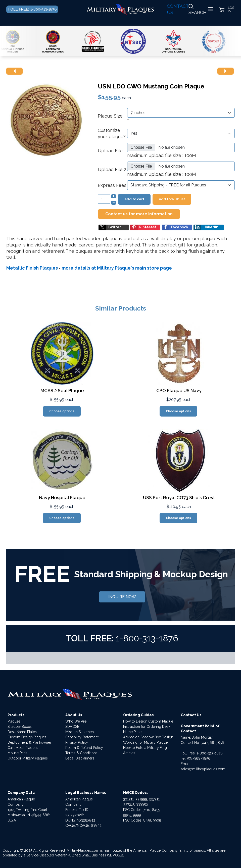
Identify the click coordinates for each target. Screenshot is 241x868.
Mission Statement (80, 732)
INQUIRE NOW (122, 597)
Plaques (14, 721)
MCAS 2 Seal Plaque (62, 391)
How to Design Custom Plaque (148, 721)
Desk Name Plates (22, 732)
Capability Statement (82, 737)
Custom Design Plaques (27, 737)
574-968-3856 (212, 743)
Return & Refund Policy (84, 748)
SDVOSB (72, 727)
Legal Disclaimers (80, 758)
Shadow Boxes (20, 727)
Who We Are (76, 721)
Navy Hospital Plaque (62, 498)
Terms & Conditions (81, 753)
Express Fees (112, 185)
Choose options (62, 411)
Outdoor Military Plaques (28, 758)
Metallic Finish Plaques (32, 268)
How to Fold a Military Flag (145, 748)
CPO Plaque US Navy (179, 391)
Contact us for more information (139, 214)
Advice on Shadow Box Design (148, 737)
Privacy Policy (77, 742)
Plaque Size (110, 116)
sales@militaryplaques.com (203, 769)
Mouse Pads (17, 753)
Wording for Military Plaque (145, 742)
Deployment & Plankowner (29, 742)
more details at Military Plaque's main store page (117, 268)
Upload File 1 (112, 151)
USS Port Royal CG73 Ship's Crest (179, 498)
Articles (129, 753)
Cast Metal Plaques (23, 748)
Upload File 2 (112, 169)
